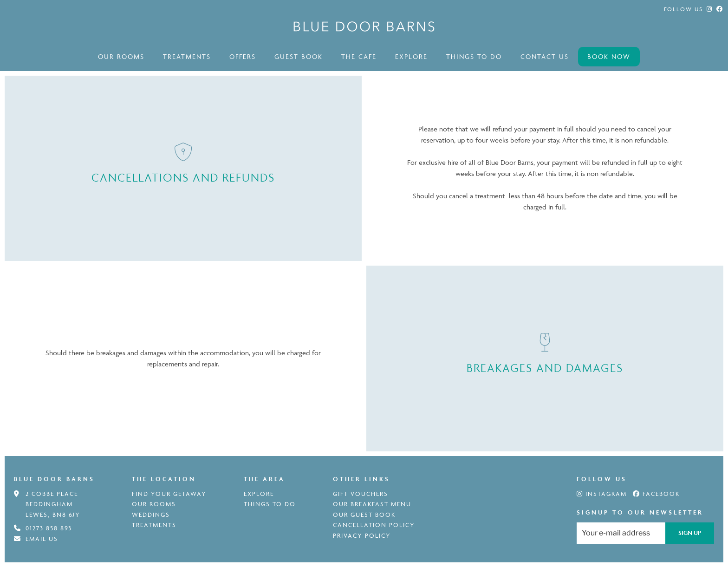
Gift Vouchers (361, 494)
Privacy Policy (362, 535)
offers (243, 56)
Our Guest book (364, 515)
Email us (42, 539)
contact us (545, 56)
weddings (151, 515)
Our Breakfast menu (372, 504)
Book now (609, 56)
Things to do (474, 56)
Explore (411, 56)
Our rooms (121, 56)
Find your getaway (169, 494)
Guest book (299, 56)
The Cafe (359, 56)
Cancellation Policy (374, 525)
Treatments (187, 56)
